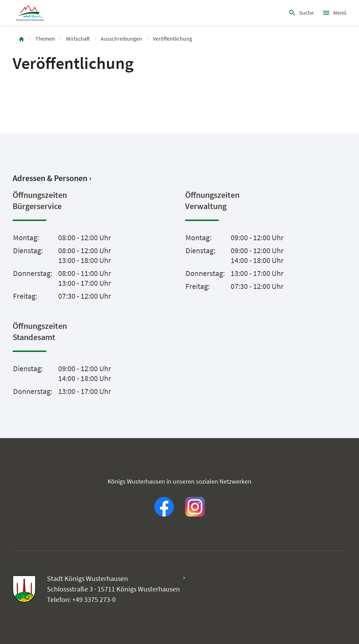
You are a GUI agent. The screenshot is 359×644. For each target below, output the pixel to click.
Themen (45, 39)
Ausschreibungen (121, 39)
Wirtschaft (78, 39)
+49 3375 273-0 (94, 599)
